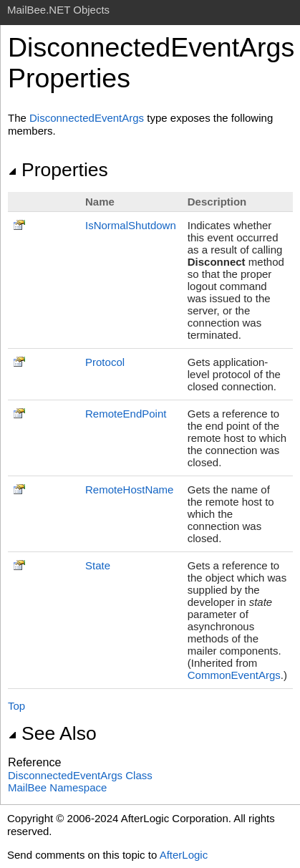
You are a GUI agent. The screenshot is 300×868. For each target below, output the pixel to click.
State (98, 565)
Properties (58, 170)
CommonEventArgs (234, 675)
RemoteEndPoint (126, 414)
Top (16, 706)
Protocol (105, 362)
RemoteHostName (129, 490)
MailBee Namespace (57, 787)
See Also (52, 733)
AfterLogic (184, 855)
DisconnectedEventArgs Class (80, 775)
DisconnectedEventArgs (87, 118)
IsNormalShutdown (131, 225)
